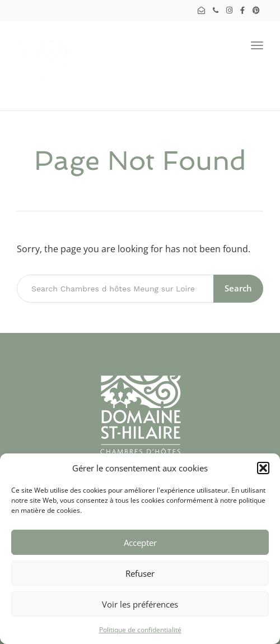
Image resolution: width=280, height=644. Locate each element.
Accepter (140, 543)
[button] (263, 468)
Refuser (140, 573)
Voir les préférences (140, 604)
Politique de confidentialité (140, 630)
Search (238, 288)
